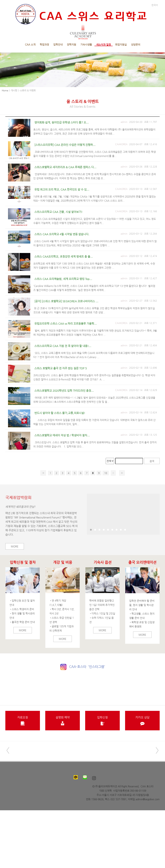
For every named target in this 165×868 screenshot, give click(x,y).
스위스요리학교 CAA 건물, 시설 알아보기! (58, 212)
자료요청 (23, 721)
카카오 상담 (142, 721)
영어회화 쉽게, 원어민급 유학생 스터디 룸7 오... (62, 122)
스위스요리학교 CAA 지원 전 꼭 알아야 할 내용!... (63, 346)
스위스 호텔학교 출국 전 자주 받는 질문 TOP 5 (61, 368)
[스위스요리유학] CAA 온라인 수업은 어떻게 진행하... (65, 145)
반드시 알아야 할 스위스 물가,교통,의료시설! (60, 413)
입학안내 (58, 44)
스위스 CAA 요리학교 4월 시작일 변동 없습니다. (62, 234)
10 (106, 473)
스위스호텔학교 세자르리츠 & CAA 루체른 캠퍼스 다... (65, 167)
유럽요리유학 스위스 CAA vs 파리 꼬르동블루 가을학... (66, 324)
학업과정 (44, 44)
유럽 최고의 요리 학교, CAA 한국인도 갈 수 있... (62, 189)
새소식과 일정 (104, 45)
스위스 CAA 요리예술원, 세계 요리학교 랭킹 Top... (63, 279)
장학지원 (71, 44)
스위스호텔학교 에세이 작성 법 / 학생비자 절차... (62, 435)
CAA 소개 (30, 44)
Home (5, 90)
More (15, 546)
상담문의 (136, 44)
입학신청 (102, 721)
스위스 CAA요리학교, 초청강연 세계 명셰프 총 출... (64, 256)
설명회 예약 (63, 721)
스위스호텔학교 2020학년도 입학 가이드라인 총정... (64, 391)
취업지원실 (121, 44)
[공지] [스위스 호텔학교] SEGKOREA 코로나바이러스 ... (66, 301)
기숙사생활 (86, 44)
